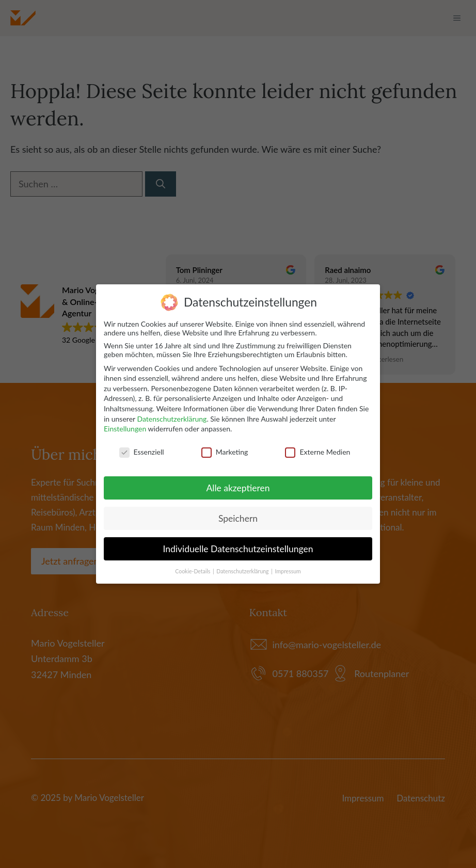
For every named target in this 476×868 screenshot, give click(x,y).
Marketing (225, 451)
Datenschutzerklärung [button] (243, 570)
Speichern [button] (238, 517)
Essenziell (142, 451)
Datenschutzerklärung (172, 418)
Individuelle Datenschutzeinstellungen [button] (238, 548)
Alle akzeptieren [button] (238, 487)
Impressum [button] (288, 570)
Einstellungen (125, 428)
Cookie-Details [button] (193, 570)
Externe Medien (318, 451)
